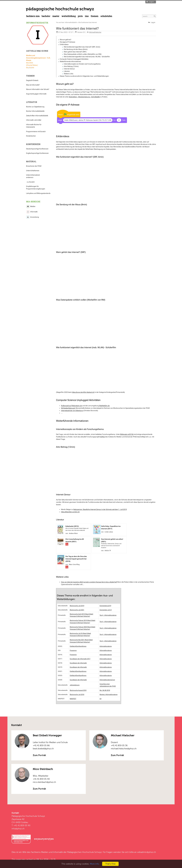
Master (56, 16)
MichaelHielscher (95, 32)
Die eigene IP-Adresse (67, 42)
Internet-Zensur (69, 69)
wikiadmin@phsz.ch (147, 852)
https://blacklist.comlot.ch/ (70, 512)
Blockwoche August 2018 (78, 690)
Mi (33, 68)
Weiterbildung (69, 16)
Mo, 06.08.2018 (105, 690)
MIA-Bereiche (33, 202)
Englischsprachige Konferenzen (37, 153)
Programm (73, 650)
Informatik (32, 212)
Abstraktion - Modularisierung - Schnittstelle (84, 97)
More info (94, 864)
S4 (100, 698)
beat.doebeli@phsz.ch (43, 748)
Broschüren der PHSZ (34, 166)
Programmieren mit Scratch (36, 131)
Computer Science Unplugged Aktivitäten (74, 59)
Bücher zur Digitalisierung (35, 107)
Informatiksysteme (106, 646)
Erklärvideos (64, 44)
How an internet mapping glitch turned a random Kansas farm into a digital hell (89, 582)
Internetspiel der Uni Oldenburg (72, 410)
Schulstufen (106, 16)
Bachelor (46, 16)
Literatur (67, 71)
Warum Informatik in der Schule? (38, 89)
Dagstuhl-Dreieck (32, 80)
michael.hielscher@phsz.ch (124, 748)
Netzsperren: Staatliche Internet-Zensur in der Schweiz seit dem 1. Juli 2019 (100, 509)
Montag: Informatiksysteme (109, 694)
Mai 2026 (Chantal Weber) (38, 60)
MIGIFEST (73, 698)
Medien (31, 207)
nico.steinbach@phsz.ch (44, 782)
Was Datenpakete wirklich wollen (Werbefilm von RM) (83, 54)
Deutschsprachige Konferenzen (37, 149)
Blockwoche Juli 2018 (77, 694)
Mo (27, 68)
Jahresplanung (75, 685)
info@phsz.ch (18, 828)
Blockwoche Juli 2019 (77, 605)
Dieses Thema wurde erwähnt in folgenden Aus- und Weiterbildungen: (84, 76)
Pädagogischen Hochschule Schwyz (84, 852)
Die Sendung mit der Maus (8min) (76, 49)
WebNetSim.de (104, 405)
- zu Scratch (30, 182)
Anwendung (32, 217)
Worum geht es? (66, 40)
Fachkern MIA (33, 16)
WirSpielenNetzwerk (68, 408)
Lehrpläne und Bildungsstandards (38, 193)
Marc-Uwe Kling (74, 564)
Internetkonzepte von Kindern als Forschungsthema (82, 64)
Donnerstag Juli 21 (106, 610)
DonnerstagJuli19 (105, 605)
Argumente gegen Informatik (36, 94)
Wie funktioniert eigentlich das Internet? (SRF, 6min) (82, 47)
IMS (87, 16)
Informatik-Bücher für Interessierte (34, 126)
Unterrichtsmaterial (33, 175)
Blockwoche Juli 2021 (77, 610)
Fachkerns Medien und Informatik (47, 852)
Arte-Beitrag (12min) (71, 66)
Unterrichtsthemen (33, 171)
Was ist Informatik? (33, 85)
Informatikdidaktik (37, 23)
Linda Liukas (109, 532)
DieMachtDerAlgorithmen (78, 646)
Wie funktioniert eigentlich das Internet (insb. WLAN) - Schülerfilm (87, 57)
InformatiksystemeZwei (107, 680)
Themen (94, 16)
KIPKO (102, 436)
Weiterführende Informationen (70, 61)
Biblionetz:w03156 (127, 434)
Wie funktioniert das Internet (88, 22)
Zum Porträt (39, 755)
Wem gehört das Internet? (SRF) (75, 52)
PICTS (80, 16)
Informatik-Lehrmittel (34, 120)
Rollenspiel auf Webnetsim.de (71, 405)
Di (30, 68)
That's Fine (110, 864)
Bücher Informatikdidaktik (35, 111)
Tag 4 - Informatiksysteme (108, 615)
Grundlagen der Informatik (78, 663)
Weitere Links (69, 74)
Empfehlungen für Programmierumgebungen (36, 188)
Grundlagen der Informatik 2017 (80, 659)
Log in (151, 2)
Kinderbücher (31, 136)
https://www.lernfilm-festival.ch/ (83, 392)
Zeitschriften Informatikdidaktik (37, 116)
